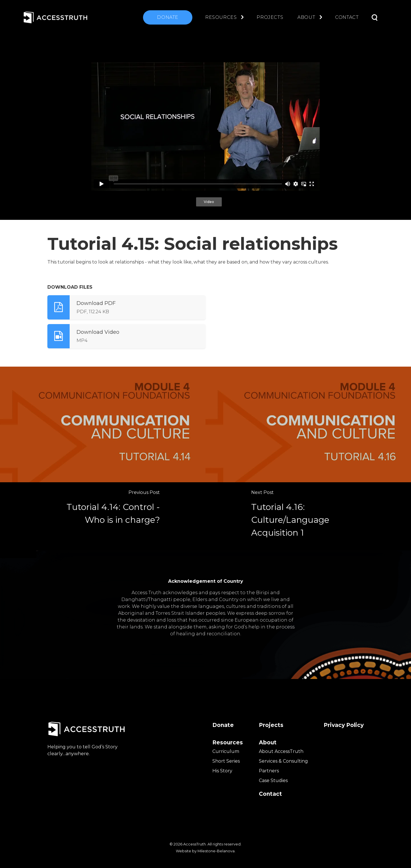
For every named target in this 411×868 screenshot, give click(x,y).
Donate (168, 17)
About (306, 17)
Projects (270, 17)
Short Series (226, 761)
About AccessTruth (281, 751)
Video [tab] (209, 202)
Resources (221, 17)
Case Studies (273, 780)
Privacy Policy (344, 725)
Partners (269, 771)
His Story (222, 771)
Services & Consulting (283, 761)
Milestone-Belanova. (216, 851)
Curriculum (226, 751)
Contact (347, 17)
